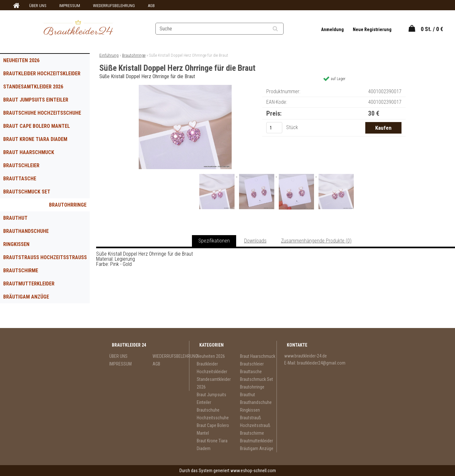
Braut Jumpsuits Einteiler (36, 100)
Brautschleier (21, 165)
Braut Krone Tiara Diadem (35, 139)
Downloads (255, 241)
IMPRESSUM (70, 6)
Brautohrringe (68, 205)
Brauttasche (20, 179)
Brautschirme (21, 271)
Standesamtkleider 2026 (33, 87)
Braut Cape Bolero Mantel (37, 126)
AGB (151, 6)
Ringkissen (16, 244)
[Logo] (78, 29)
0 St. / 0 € (432, 29)
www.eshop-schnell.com (253, 471)
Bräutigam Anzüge (26, 297)
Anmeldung (333, 29)
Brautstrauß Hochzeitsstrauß (45, 257)
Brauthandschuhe (26, 231)
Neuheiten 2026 (21, 60)
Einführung (109, 55)
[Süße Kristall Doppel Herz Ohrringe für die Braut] (185, 87)
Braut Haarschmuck (29, 152)
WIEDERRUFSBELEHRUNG (114, 6)
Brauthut (15, 218)
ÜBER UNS (38, 6)
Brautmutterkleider (29, 284)
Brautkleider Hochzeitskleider (42, 74)
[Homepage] (15, 6)
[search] (283, 29)
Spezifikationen (214, 241)
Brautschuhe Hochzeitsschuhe (42, 113)
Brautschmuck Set (27, 192)
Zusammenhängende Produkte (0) (316, 241)
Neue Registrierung (372, 29)
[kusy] (274, 128)
